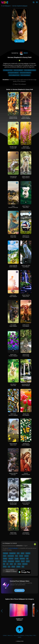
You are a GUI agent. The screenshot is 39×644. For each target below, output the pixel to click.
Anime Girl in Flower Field (13, 236)
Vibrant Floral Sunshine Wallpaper (26, 147)
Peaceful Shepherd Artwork (26, 474)
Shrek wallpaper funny (14, 75)
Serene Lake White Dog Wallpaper (26, 266)
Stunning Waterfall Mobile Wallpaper (26, 385)
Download (20, 41)
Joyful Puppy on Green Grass (26, 207)
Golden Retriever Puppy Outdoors (26, 177)
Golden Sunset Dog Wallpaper (26, 325)
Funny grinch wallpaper (13, 73)
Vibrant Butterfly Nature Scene (13, 444)
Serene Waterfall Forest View (26, 504)
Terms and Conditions (19, 635)
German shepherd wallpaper (20, 6)
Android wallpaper (13, 548)
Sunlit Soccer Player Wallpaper (13, 296)
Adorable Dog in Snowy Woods (13, 504)
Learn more (19, 590)
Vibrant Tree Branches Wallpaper (13, 415)
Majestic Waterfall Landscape (13, 474)
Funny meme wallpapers (25, 73)
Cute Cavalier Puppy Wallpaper (13, 325)
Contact (5, 635)
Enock (23, 53)
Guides (20, 637)
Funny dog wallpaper (25, 75)
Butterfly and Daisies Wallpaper (26, 444)
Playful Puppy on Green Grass (13, 533)
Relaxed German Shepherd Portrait (13, 118)
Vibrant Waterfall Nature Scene (26, 296)
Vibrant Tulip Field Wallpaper (26, 415)
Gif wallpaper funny (8, 70)
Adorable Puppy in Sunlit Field (13, 147)
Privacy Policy (29, 635)
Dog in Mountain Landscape (13, 207)
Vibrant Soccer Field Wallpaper (26, 236)
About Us (10, 635)
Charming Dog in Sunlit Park (13, 177)
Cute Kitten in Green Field (13, 385)
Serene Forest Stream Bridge (26, 355)
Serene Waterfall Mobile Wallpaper (13, 266)
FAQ (34, 635)
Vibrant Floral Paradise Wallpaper (13, 355)
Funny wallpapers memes (30, 70)
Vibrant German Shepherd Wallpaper (26, 118)
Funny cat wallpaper (18, 70)
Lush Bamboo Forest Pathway (26, 533)
